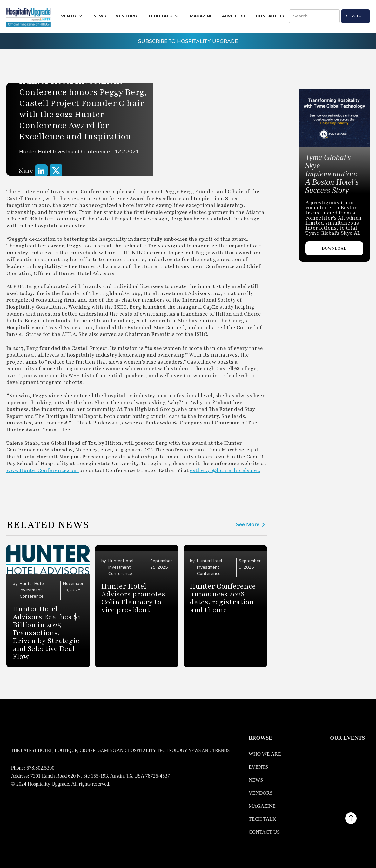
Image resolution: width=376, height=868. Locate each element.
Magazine (262, 806)
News (256, 780)
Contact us (264, 832)
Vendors (261, 793)
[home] (29, 17)
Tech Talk (262, 819)
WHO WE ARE (265, 754)
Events (258, 767)
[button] (70, 16)
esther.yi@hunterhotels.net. (225, 470)
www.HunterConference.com (43, 470)
